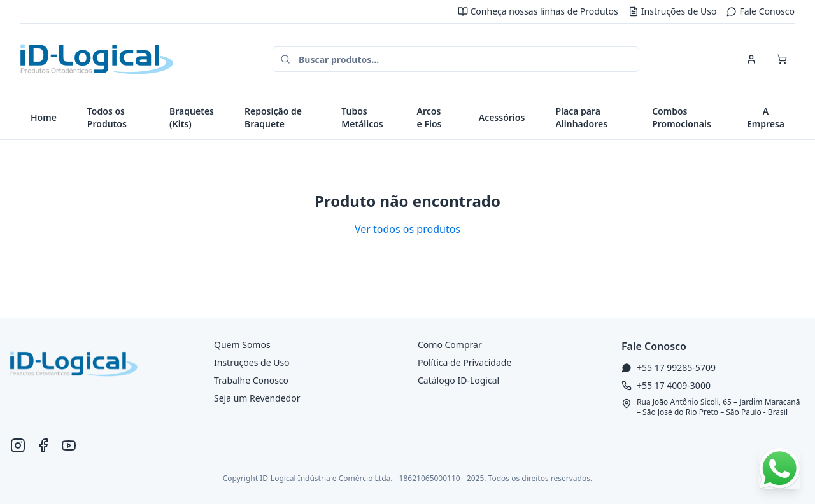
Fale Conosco (761, 11)
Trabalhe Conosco (251, 380)
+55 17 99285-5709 (676, 367)
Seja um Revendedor (257, 398)
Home (44, 117)
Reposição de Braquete (273, 117)
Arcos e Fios (429, 117)
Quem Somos (242, 345)
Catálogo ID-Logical (458, 380)
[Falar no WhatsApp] (779, 468)
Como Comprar (450, 345)
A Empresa (766, 117)
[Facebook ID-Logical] (43, 445)
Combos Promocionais (682, 117)
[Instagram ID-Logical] (18, 445)
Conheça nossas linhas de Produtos (538, 11)
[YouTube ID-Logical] (69, 445)
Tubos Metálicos (362, 117)
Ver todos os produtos (407, 229)
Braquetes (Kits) (192, 117)
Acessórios (502, 117)
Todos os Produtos (107, 117)
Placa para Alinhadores (581, 117)
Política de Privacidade (464, 362)
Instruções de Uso (673, 11)
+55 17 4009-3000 (674, 385)
